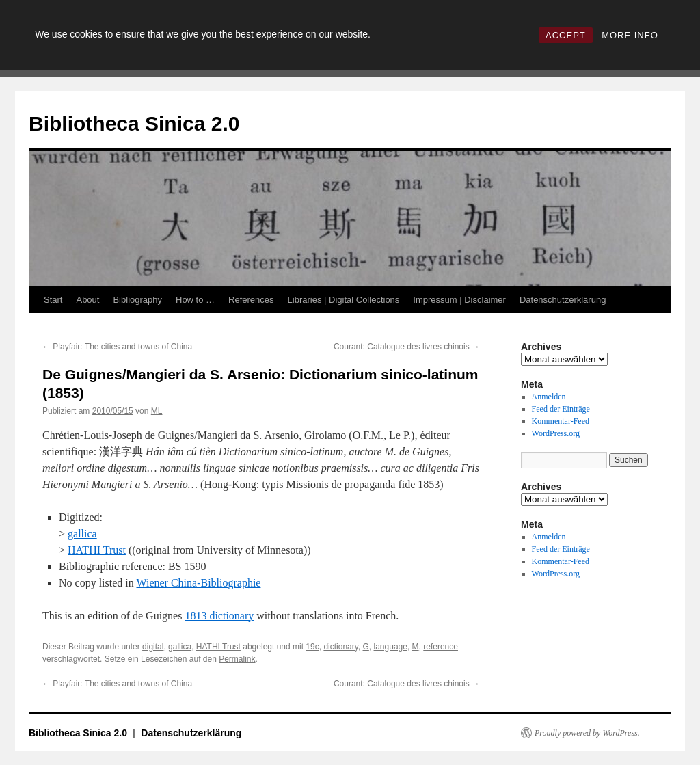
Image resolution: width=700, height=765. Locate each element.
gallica (82, 534)
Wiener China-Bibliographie (198, 583)
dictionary (340, 647)
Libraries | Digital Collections (344, 300)
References (251, 300)
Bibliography (137, 300)
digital (153, 647)
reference (441, 647)
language (391, 647)
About (87, 300)
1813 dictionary (219, 616)
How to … (195, 300)
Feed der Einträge (561, 409)
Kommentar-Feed (561, 421)
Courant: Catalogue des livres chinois (407, 347)
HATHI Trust (97, 550)
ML (157, 411)
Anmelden (549, 397)
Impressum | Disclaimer (459, 300)
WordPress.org (556, 433)
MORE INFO (630, 35)
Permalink (237, 659)
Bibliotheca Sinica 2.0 (134, 123)
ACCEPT (566, 35)
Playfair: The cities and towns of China (117, 347)
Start (53, 300)
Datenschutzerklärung (563, 300)
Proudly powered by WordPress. (587, 733)
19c (312, 647)
